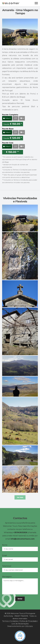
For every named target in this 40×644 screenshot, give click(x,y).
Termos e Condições (20, 170)
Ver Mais (20, 497)
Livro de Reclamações (20, 624)
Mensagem (7, 577)
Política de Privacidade (28, 621)
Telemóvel (7, 566)
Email (4, 555)
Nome (5, 545)
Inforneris (29, 626)
